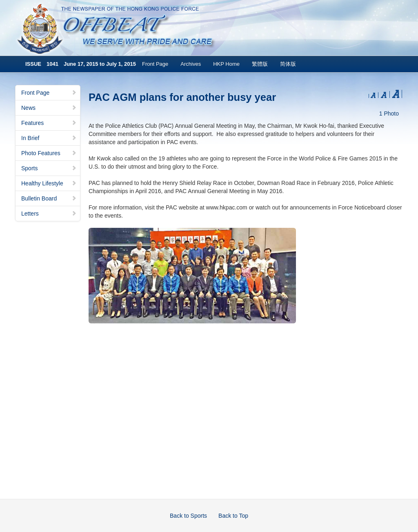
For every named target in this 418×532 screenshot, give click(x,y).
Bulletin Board (49, 198)
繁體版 (260, 64)
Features (49, 123)
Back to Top (233, 516)
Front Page (155, 64)
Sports (49, 168)
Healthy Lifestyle (49, 183)
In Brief (49, 138)
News (49, 108)
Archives (191, 64)
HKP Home (226, 64)
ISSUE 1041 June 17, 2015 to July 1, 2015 (81, 64)
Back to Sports (188, 516)
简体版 (288, 64)
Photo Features (49, 153)
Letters (49, 214)
